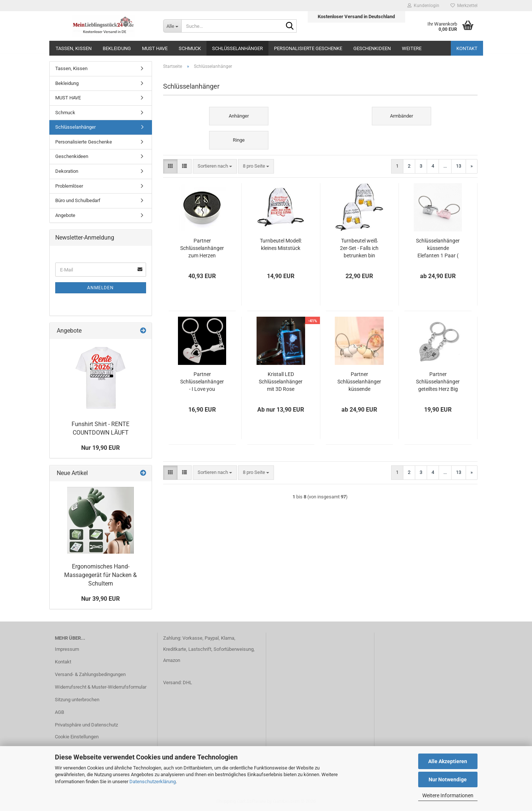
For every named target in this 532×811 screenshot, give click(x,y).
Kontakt (467, 48)
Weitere (412, 48)
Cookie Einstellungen (77, 737)
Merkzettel (464, 6)
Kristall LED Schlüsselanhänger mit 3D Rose (281, 382)
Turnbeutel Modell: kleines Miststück (281, 244)
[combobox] (215, 166)
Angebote (65, 215)
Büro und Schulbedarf (78, 200)
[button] (170, 166)
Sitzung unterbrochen (77, 700)
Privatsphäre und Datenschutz (86, 725)
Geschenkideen (372, 48)
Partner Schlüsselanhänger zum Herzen (202, 248)
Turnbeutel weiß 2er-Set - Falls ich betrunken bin (359, 248)
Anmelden (100, 288)
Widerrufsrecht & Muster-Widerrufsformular (101, 687)
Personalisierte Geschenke (308, 48)
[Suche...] (172, 26)
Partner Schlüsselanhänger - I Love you (202, 382)
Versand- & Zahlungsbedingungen (90, 674)
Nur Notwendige (448, 779)
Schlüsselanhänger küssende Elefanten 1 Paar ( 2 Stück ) (438, 248)
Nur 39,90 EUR (100, 599)
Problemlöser (69, 186)
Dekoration (67, 171)
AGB (60, 712)
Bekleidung (117, 48)
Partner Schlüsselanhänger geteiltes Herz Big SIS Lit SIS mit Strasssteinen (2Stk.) (438, 382)
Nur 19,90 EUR (100, 448)
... (445, 166)
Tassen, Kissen (74, 48)
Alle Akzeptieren (448, 761)
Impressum (67, 649)
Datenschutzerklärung (153, 782)
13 (459, 166)
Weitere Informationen (448, 795)
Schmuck (190, 48)
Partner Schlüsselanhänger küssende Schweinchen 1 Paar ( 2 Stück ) (359, 382)
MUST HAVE (155, 48)
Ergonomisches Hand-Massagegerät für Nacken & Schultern (100, 575)
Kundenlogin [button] (423, 6)
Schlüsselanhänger (237, 48)
